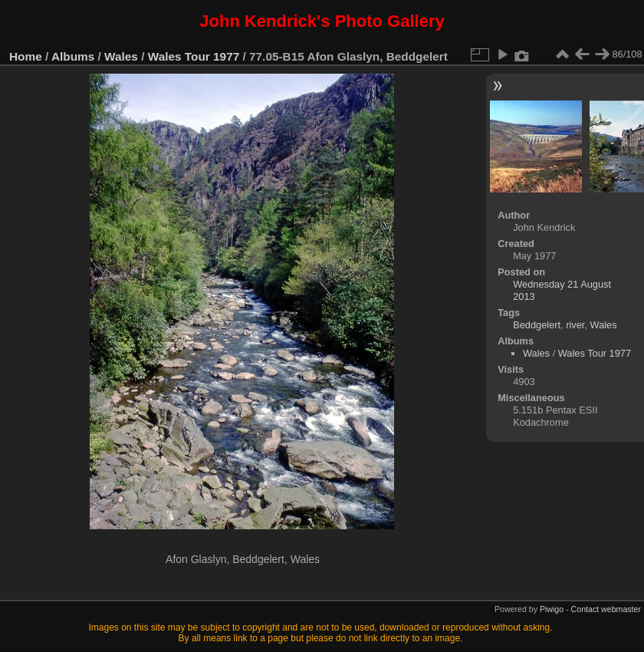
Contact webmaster (606, 609)
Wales (121, 56)
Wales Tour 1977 (194, 56)
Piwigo (552, 609)
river (575, 325)
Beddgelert (537, 325)
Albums (73, 56)
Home (26, 56)
